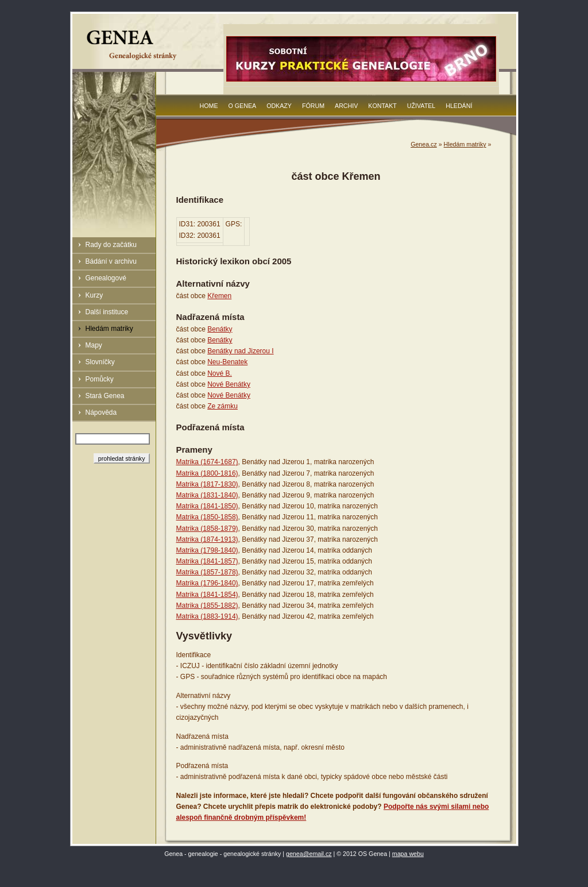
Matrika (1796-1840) (207, 583)
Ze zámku (223, 406)
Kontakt (382, 106)
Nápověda (101, 412)
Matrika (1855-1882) (207, 606)
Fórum (313, 106)
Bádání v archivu (111, 261)
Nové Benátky (229, 384)
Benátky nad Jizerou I (240, 351)
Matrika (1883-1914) (207, 616)
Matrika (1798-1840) (207, 550)
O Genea (243, 106)
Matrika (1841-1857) (207, 561)
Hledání (459, 106)
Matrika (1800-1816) (207, 473)
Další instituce (107, 312)
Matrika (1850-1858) (207, 517)
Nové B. (220, 373)
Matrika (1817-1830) (207, 484)
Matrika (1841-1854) (207, 595)
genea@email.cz (309, 854)
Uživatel (421, 106)
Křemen (219, 296)
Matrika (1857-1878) (207, 572)
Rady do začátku (111, 245)
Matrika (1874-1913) (207, 539)
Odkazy (279, 106)
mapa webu (408, 854)
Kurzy (94, 295)
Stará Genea (105, 396)
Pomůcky (100, 379)
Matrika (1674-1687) (207, 462)
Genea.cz (424, 144)
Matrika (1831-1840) (207, 495)
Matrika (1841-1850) (207, 506)
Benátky (220, 329)
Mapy (94, 345)
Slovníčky (100, 362)
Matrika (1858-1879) (207, 529)
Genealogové (106, 278)
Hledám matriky (109, 329)
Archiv (346, 106)
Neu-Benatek (227, 362)
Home (209, 106)
